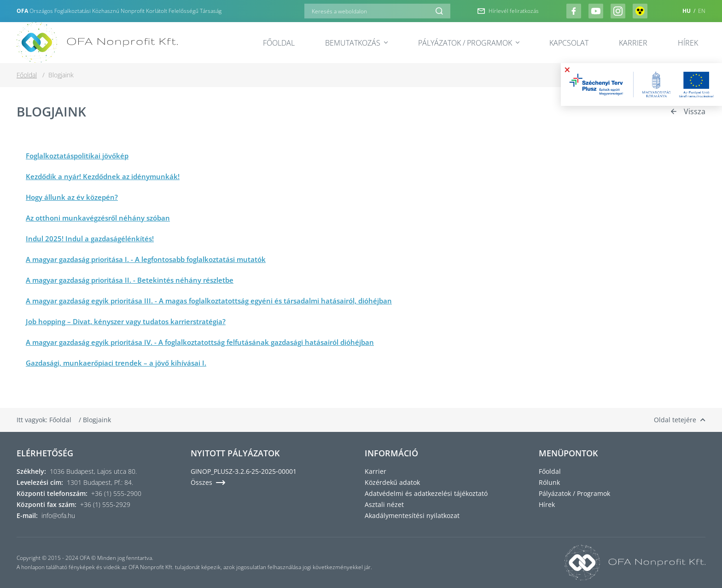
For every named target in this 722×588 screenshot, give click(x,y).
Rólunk (549, 482)
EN (702, 11)
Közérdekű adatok (392, 482)
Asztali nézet (384, 504)
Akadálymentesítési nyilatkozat (412, 515)
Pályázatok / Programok (469, 43)
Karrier (633, 43)
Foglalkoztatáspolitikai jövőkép (77, 156)
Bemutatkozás (356, 43)
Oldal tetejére (680, 420)
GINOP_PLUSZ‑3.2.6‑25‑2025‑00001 (244, 471)
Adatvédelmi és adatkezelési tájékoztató (426, 493)
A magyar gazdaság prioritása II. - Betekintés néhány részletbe (130, 280)
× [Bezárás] (567, 70)
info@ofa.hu (58, 515)
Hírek (688, 43)
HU (687, 11)
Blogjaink (97, 420)
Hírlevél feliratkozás (508, 11)
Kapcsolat (569, 43)
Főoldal (279, 43)
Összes (208, 482)
